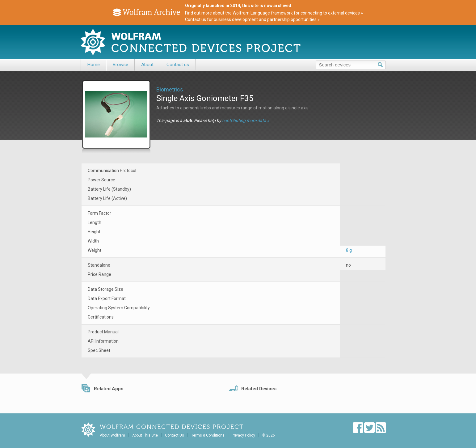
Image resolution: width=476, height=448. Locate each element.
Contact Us (175, 435)
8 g (349, 250)
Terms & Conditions (208, 435)
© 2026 (269, 435)
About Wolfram (112, 435)
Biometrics (170, 89)
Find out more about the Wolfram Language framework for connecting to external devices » (274, 13)
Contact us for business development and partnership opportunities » (252, 19)
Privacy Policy (243, 435)
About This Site (145, 435)
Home (94, 65)
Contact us (178, 65)
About (147, 65)
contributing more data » (246, 120)
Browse (120, 65)
